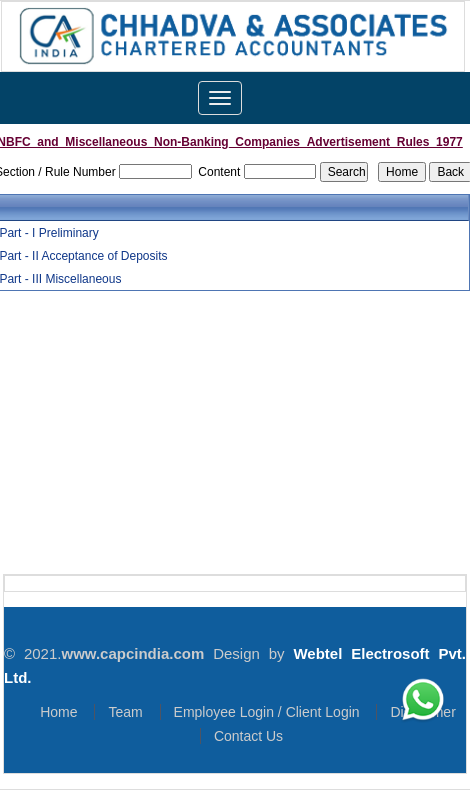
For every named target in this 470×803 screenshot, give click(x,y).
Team (125, 712)
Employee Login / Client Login (267, 712)
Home (58, 712)
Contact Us (248, 736)
